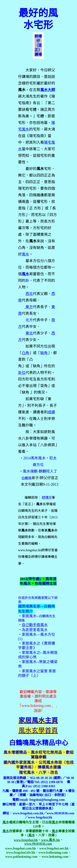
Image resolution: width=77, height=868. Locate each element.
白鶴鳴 (26, 478)
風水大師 (48, 90)
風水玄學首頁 (38, 730)
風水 (25, 274)
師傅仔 (47, 498)
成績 (51, 412)
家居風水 (29, 616)
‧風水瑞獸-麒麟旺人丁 (38, 471)
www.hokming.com (36, 706)
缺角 (44, 353)
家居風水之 (31, 643)
